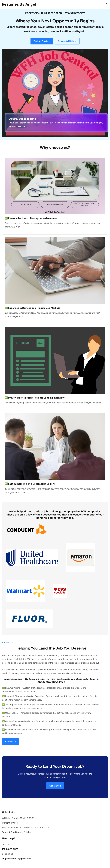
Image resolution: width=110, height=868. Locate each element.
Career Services (10, 823)
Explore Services (42, 41)
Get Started (55, 786)
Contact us (11, 742)
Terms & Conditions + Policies (17, 832)
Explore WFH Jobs (67, 41)
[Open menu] (106, 4)
